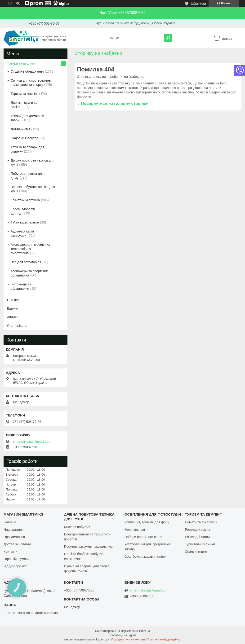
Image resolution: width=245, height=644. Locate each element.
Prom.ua (145, 631)
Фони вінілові (135, 530)
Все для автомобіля (26, 262)
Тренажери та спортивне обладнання (30, 273)
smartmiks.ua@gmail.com (32, 442)
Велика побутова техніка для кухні (33, 189)
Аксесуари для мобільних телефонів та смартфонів (30, 249)
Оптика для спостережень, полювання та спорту (31, 83)
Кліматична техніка (25, 200)
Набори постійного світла (144, 537)
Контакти (10, 552)
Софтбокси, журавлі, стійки (145, 556)
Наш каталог (13, 530)
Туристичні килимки (200, 544)
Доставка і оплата (17, 544)
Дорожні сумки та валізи (24, 105)
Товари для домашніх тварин (27, 118)
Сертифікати (17, 326)
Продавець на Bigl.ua (122, 635)
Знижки (13, 317)
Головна (10, 522)
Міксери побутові (77, 527)
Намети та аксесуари (201, 522)
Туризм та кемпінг (24, 94)
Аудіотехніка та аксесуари (22, 233)
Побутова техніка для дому (27, 176)
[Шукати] (168, 38)
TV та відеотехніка (25, 222)
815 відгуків (198, 3)
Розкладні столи (197, 537)
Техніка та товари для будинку (27, 149)
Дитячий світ (20, 129)
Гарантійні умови (16, 559)
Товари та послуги (21, 63)
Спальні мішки (196, 552)
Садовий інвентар (24, 138)
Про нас (13, 300)
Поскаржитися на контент (128, 640)
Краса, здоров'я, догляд (23, 211)
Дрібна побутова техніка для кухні (32, 162)
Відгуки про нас (15, 566)
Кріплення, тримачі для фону (147, 522)
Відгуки (13, 308)
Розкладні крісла (198, 530)
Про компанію (14, 537)
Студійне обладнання (27, 71)
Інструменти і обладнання (21, 286)
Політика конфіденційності (165, 640)
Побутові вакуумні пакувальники (89, 547)
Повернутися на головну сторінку (115, 103)
